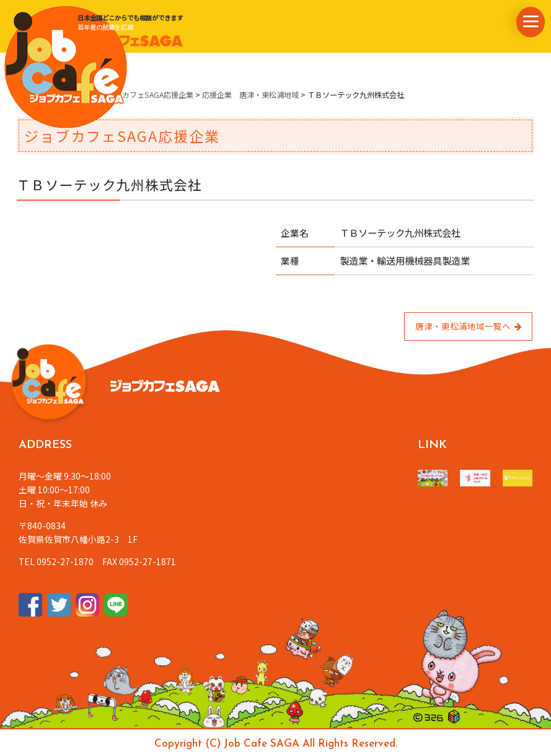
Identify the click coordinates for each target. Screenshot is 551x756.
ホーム (28, 95)
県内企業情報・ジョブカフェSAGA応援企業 (121, 95)
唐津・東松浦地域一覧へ (469, 326)
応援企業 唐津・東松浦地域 (250, 95)
